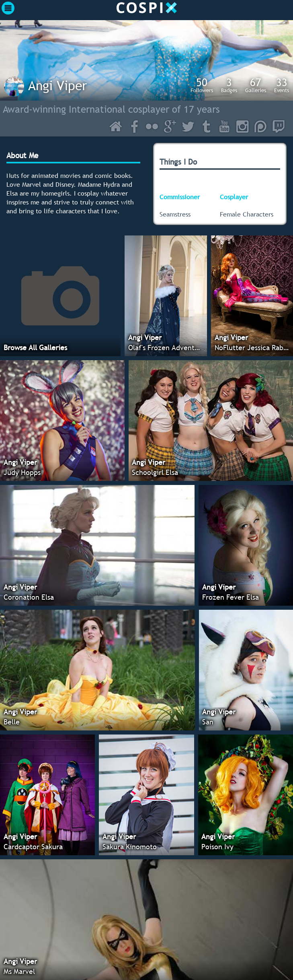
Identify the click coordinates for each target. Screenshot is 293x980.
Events (282, 85)
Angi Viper (57, 85)
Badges (229, 85)
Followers (202, 85)
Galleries (256, 85)
